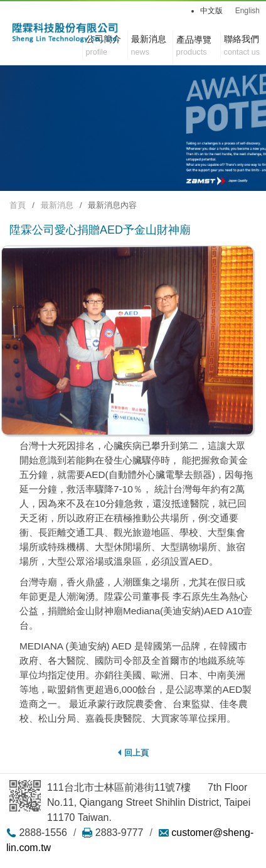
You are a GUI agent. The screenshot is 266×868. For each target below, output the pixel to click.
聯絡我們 (242, 46)
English (247, 11)
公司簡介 (104, 46)
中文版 (211, 11)
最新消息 (57, 205)
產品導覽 (194, 40)
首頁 (18, 205)
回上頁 (133, 753)
